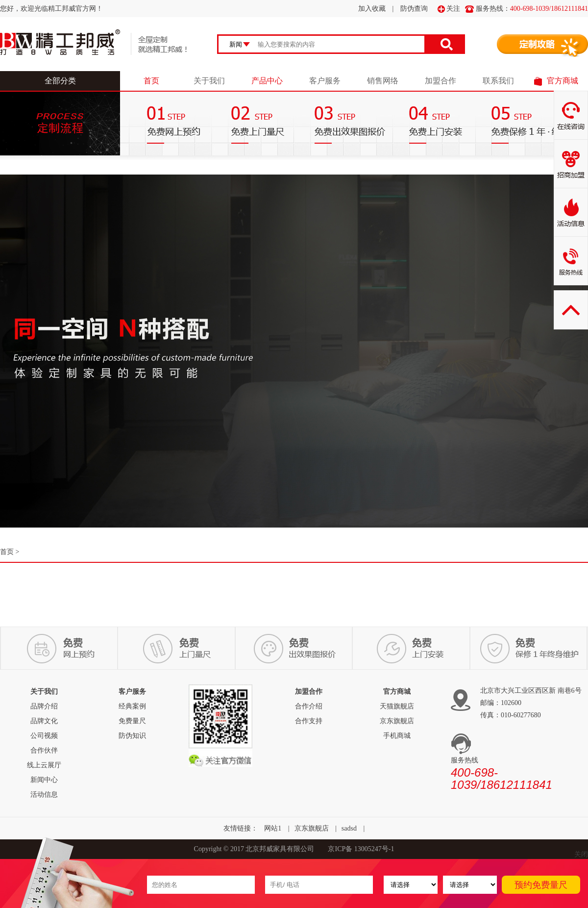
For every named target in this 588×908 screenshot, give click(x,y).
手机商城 (397, 736)
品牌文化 (44, 721)
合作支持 (309, 721)
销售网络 (383, 81)
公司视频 (44, 736)
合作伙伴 (44, 750)
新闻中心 (44, 780)
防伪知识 (132, 736)
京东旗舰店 (397, 721)
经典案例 (132, 706)
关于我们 (209, 81)
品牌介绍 (44, 706)
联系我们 (498, 81)
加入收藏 (372, 9)
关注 (449, 9)
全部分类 (60, 81)
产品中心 (267, 81)
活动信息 (44, 794)
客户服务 (325, 81)
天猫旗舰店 (397, 706)
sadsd (349, 828)
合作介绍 (309, 706)
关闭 (581, 854)
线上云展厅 (44, 765)
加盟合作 (441, 81)
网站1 (273, 828)
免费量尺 (132, 721)
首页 (151, 81)
